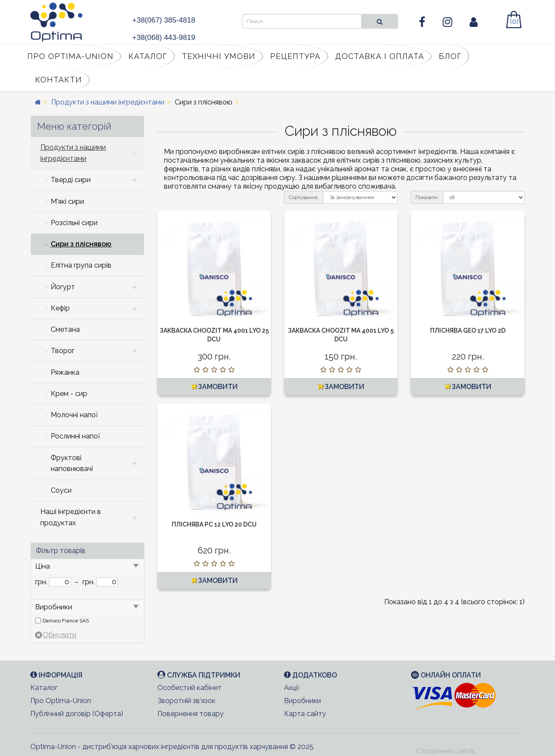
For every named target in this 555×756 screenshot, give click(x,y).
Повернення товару (191, 714)
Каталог (148, 56)
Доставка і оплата (380, 56)
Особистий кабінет (189, 688)
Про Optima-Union (70, 56)
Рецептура (295, 56)
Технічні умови (219, 56)
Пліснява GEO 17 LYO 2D (468, 331)
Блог (450, 56)
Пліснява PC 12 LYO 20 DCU (214, 524)
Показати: (427, 197)
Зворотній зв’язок (186, 701)
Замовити (214, 387)
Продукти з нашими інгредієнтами (108, 102)
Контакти (59, 80)
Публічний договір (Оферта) (77, 714)
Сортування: (304, 197)
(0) (514, 21)
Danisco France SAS (66, 621)
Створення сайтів (446, 751)
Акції (292, 688)
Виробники (302, 701)
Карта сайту (305, 714)
